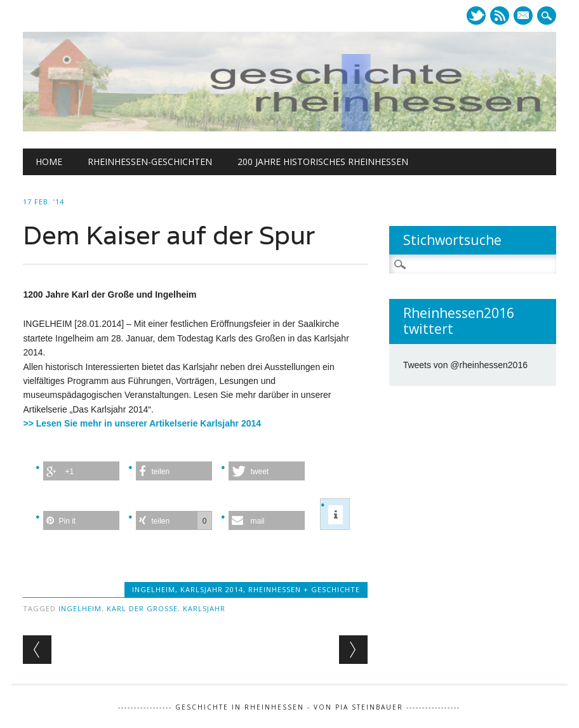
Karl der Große (142, 608)
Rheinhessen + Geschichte (304, 589)
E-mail (524, 17)
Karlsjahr (204, 608)
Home (49, 162)
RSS (500, 16)
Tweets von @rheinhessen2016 (465, 365)
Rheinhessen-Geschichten (150, 162)
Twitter (476, 16)
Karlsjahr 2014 (212, 589)
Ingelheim (154, 589)
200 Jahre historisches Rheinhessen (323, 162)
